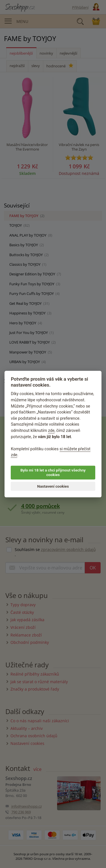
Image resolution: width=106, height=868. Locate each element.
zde (51, 431)
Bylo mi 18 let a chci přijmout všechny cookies (53, 472)
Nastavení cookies (53, 486)
